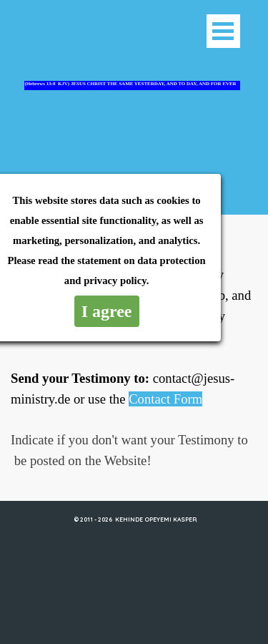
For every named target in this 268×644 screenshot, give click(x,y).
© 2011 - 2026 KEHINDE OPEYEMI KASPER (135, 519)
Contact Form (165, 399)
